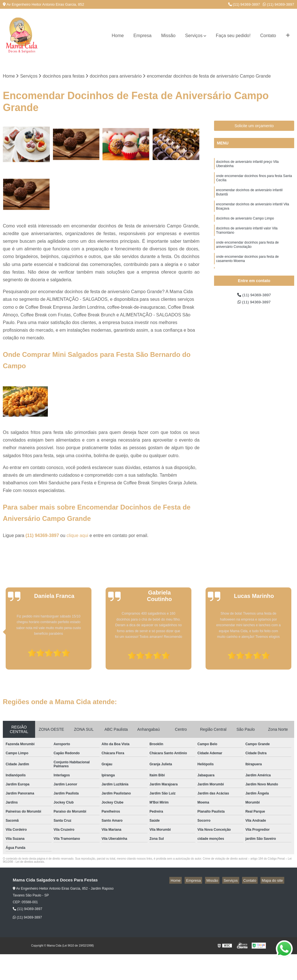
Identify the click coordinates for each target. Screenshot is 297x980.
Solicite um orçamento (254, 127)
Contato (268, 36)
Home (118, 36)
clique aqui (77, 536)
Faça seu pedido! (233, 36)
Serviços (194, 36)
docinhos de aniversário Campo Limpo (245, 227)
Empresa (142, 36)
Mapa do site (274, 881)
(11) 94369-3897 (244, 4)
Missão (168, 36)
